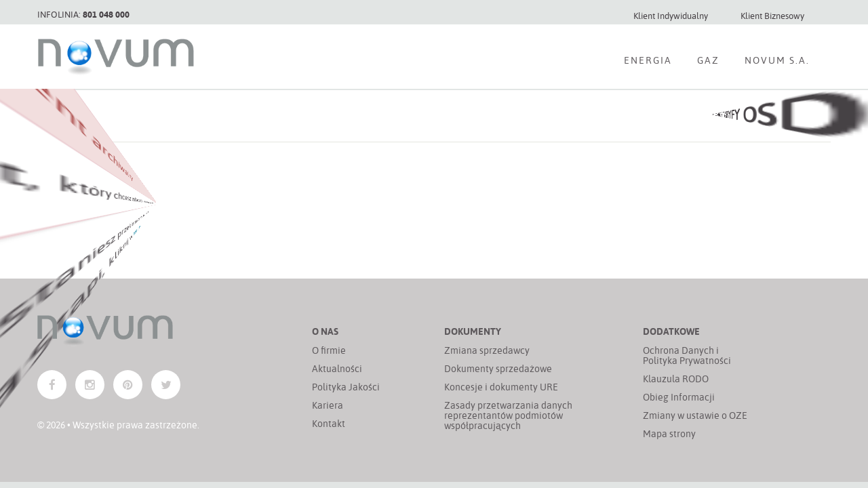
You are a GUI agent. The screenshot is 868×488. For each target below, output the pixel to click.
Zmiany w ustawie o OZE (695, 415)
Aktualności (337, 368)
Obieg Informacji (679, 397)
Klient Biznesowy (772, 15)
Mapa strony (669, 433)
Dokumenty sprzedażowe (498, 368)
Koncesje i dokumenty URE (501, 387)
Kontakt (329, 423)
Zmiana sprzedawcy (487, 350)
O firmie (329, 350)
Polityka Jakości (346, 387)
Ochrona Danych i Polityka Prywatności (687, 355)
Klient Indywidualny (671, 15)
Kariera (328, 405)
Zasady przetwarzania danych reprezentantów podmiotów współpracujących (508, 415)
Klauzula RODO (676, 379)
